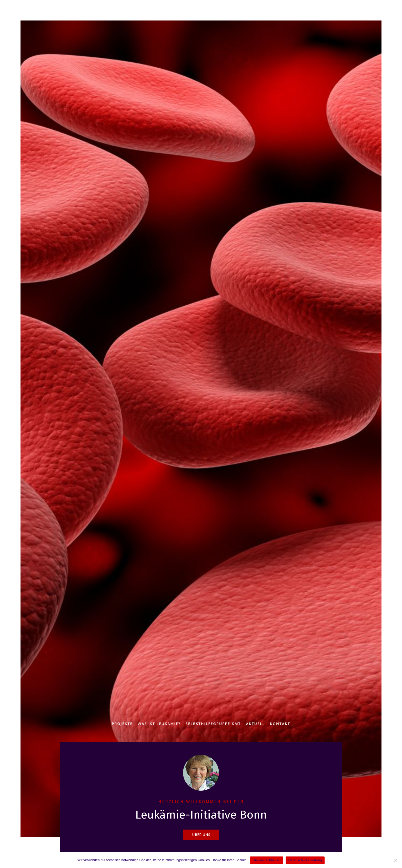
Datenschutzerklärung (305, 860)
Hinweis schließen (267, 860)
